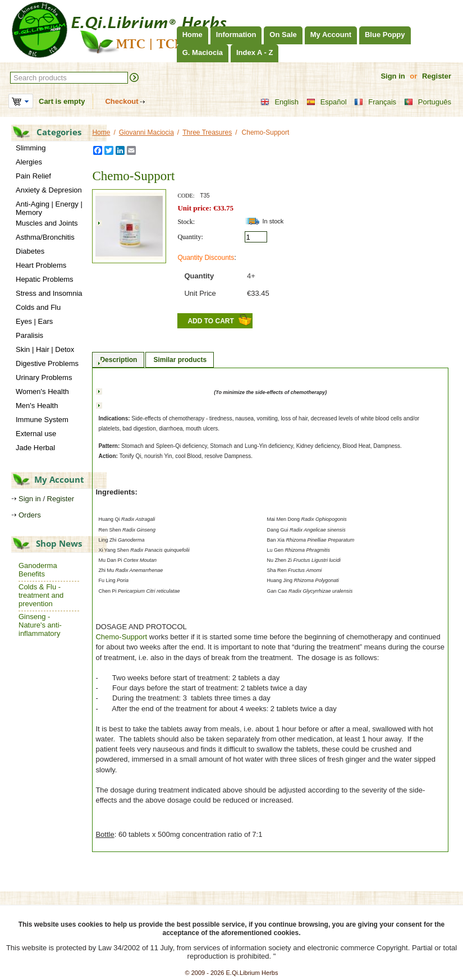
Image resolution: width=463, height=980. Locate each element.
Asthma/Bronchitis (45, 237)
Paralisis (29, 335)
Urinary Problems (44, 377)
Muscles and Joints (47, 223)
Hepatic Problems (45, 279)
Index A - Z (255, 52)
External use (36, 434)
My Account (331, 35)
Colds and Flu (38, 307)
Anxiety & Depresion (49, 190)
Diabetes (30, 251)
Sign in (393, 76)
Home (192, 35)
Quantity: (190, 237)
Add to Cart (210, 321)
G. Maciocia (203, 52)
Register (437, 76)
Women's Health (42, 391)
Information (236, 35)
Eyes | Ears (34, 321)
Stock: (186, 222)
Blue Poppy (385, 35)
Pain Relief (33, 176)
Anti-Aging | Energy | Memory (49, 208)
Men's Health (37, 406)
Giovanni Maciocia (146, 132)
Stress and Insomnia (49, 293)
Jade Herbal (35, 448)
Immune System (42, 420)
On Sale (283, 35)
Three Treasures (207, 132)
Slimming (31, 148)
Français (375, 102)
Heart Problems (41, 265)
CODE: (186, 196)
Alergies (29, 162)
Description (118, 360)
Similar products (180, 360)
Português (428, 102)
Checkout (122, 101)
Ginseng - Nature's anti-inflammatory (40, 625)
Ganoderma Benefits (38, 570)
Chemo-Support (121, 637)
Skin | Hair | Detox (45, 349)
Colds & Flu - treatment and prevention (41, 595)
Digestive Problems (47, 363)
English (279, 102)
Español (327, 102)
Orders (30, 515)
